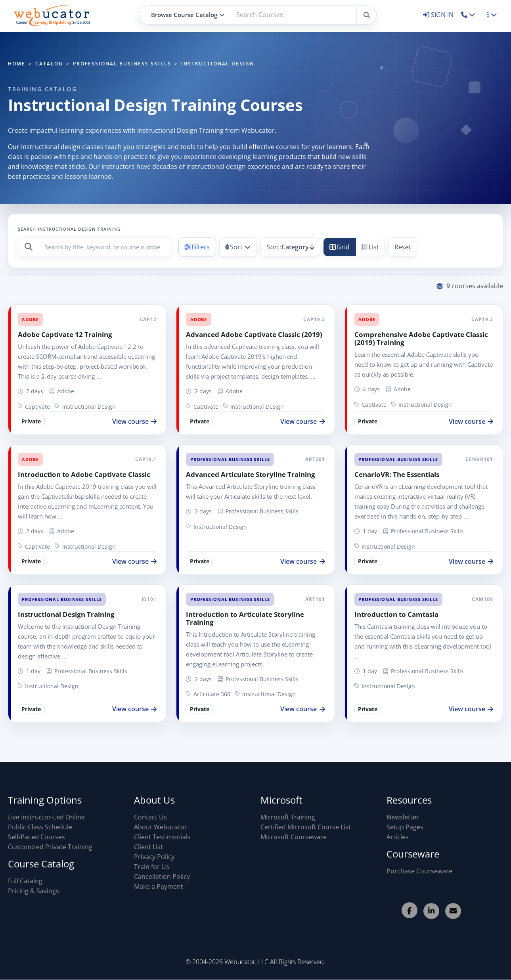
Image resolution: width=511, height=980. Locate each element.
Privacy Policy (154, 857)
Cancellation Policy (162, 877)
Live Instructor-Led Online (46, 817)
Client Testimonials (162, 837)
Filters (197, 247)
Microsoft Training (288, 817)
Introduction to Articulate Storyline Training (245, 618)
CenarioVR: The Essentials (397, 474)
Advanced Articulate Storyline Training (251, 474)
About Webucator (161, 827)
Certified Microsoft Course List (306, 827)
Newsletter (403, 817)
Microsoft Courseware (294, 837)
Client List (148, 847)
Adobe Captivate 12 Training (65, 334)
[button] (468, 15)
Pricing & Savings (33, 891)
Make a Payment (159, 886)
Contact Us (150, 817)
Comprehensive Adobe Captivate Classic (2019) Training (421, 338)
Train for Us (152, 867)
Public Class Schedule (40, 827)
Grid (340, 247)
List (370, 247)
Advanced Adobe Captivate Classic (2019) (254, 334)
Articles (398, 837)
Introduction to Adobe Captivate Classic (84, 474)
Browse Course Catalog (188, 15)
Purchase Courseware (419, 871)
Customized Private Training (50, 847)
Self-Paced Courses (36, 837)
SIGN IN (439, 15)
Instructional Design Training (66, 614)
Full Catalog (25, 881)
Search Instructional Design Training (69, 229)
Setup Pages (405, 827)
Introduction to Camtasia (396, 614)
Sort (234, 247)
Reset (403, 247)
